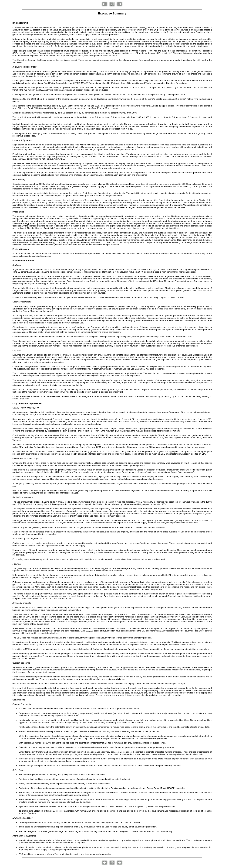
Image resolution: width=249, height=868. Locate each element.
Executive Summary (112, 13)
